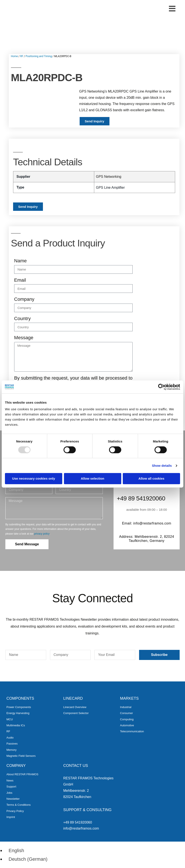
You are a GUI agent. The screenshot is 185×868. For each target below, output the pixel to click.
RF (22, 56)
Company (24, 299)
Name (20, 261)
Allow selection (92, 478)
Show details (162, 466)
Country (22, 318)
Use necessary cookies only (33, 478)
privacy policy (42, 534)
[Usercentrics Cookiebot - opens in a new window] (161, 387)
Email (20, 280)
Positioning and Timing (39, 56)
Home (14, 56)
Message (24, 338)
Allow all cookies (151, 478)
